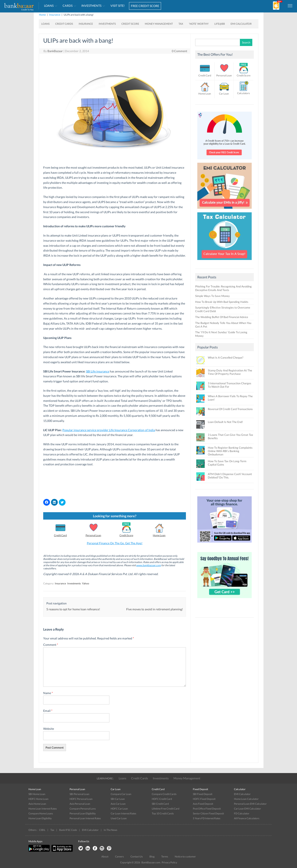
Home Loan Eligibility (40, 818)
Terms (165, 856)
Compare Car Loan (121, 794)
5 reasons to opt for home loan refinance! (73, 609)
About (105, 856)
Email (48, 711)
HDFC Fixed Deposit (204, 799)
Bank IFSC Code (68, 830)
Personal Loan (93, 535)
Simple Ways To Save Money (212, 296)
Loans (49, 6)
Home (42, 15)
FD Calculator (242, 813)
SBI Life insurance (98, 371)
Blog (152, 856)
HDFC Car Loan (119, 809)
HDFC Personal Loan (81, 799)
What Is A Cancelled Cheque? (226, 357)
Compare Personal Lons (83, 809)
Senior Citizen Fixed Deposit (208, 813)
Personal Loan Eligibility (83, 813)
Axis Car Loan (118, 804)
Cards (68, 6)
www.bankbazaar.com (148, 565)
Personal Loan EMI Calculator (250, 804)
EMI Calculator (241, 24)
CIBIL (42, 830)
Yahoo (86, 583)
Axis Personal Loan (80, 804)
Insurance (55, 15)
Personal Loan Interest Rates (85, 818)
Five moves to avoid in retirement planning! (155, 609)
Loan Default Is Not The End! (225, 422)
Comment (51, 645)
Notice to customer (185, 856)
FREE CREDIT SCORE (145, 6)
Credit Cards (64, 24)
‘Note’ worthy (199, 24)
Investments (91, 6)
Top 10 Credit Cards (163, 813)
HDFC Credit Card (162, 799)
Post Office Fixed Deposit (207, 809)
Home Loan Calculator (246, 799)
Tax (181, 24)
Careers (119, 856)
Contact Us (137, 856)
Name (48, 693)
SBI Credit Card (160, 804)
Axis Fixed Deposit (203, 804)
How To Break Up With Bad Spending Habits (222, 302)
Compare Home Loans (41, 813)
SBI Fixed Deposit (203, 794)
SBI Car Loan (118, 799)
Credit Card (60, 535)
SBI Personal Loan (79, 794)
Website (49, 729)
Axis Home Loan (37, 804)
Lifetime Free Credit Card (166, 809)
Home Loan (159, 535)
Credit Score (130, 24)
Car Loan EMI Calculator (247, 809)
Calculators (243, 93)
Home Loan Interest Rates (43, 809)
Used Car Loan (119, 818)
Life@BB (220, 24)
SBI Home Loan (37, 794)
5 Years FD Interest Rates (207, 818)
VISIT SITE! (118, 6)
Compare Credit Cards (164, 794)
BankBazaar (55, 51)
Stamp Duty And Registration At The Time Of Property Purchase (230, 372)
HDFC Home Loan (38, 799)
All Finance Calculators (247, 818)
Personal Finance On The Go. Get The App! (115, 543)
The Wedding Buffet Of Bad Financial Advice (222, 317)
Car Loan (224, 94)
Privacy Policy (169, 862)
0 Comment (179, 51)
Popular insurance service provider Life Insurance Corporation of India (109, 430)
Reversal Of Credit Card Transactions (230, 409)
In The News (110, 830)
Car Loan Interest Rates (123, 813)
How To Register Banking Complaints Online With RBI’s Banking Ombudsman (230, 451)
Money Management (159, 24)
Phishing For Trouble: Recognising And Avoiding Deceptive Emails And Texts (223, 288)
